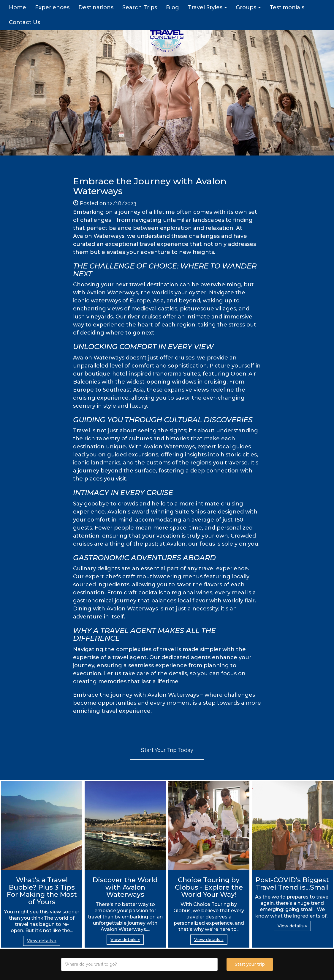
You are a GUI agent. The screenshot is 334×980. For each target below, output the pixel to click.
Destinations (96, 7)
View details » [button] (42, 941)
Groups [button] (248, 7)
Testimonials (287, 7)
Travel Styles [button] (207, 7)
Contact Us (24, 22)
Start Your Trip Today (167, 750)
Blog (172, 7)
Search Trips (140, 7)
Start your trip (250, 964)
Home (18, 7)
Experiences (52, 7)
